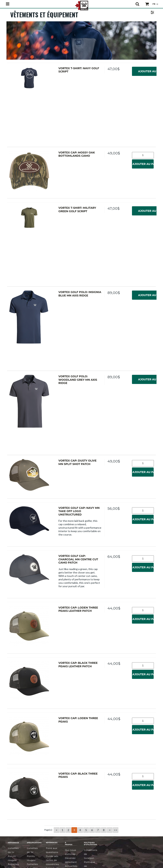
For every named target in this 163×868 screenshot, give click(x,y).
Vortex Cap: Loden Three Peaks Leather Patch (78, 609)
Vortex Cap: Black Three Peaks (78, 774)
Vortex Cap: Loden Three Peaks (78, 719)
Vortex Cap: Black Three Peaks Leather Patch (78, 664)
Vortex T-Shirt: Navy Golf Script (79, 70)
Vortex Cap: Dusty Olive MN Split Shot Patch (78, 462)
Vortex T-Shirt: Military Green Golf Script (77, 209)
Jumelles (13, 863)
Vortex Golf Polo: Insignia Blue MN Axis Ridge (80, 294)
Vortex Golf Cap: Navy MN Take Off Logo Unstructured (79, 511)
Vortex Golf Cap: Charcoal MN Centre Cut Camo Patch (78, 559)
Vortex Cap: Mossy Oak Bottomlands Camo (77, 154)
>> (116, 828)
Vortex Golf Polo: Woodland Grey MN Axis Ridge (78, 379)
